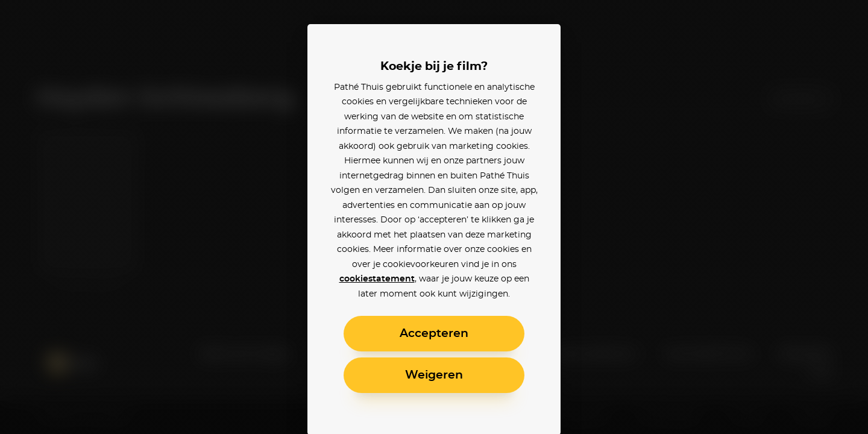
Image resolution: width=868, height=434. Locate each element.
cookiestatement (377, 279)
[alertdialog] (434, 217)
